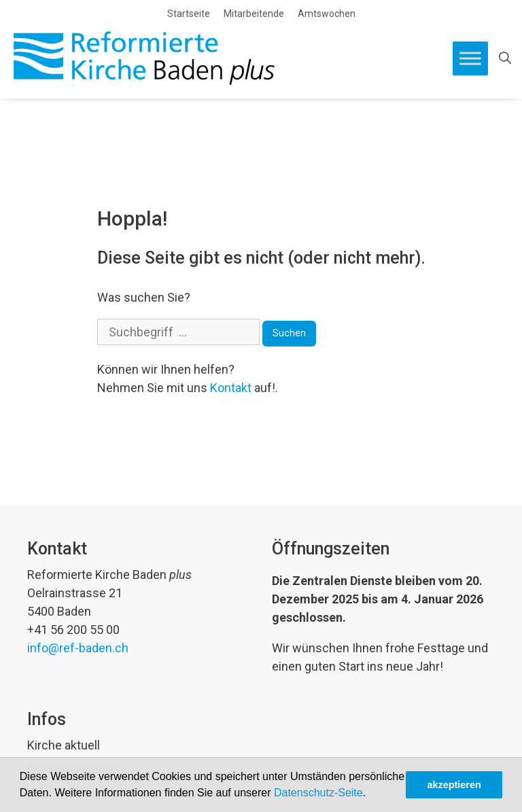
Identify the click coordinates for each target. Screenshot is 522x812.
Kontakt (231, 388)
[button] (371, 794)
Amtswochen (327, 14)
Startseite (189, 14)
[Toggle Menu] (470, 58)
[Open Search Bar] (505, 58)
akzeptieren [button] (454, 785)
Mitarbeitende (254, 14)
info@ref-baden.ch (78, 648)
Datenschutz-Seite (318, 793)
